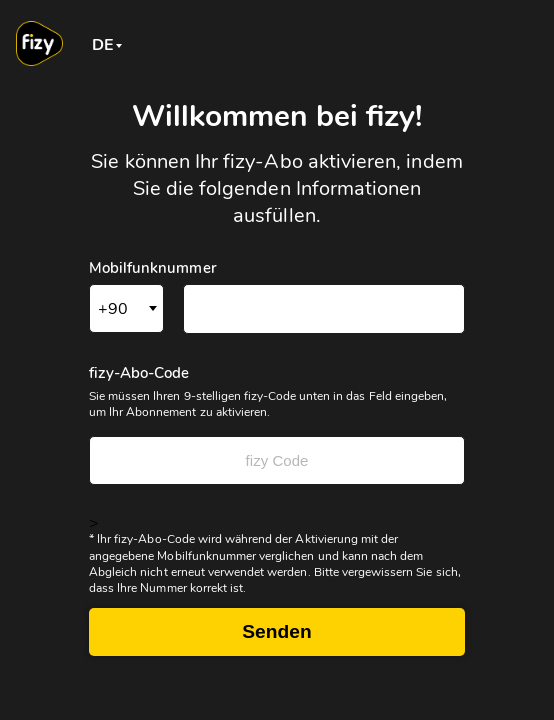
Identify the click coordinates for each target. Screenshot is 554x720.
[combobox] (104, 44)
